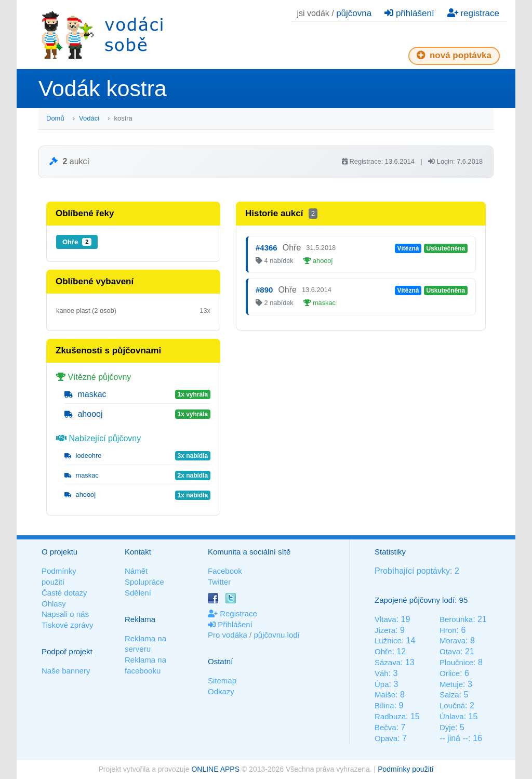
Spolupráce (144, 582)
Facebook (225, 571)
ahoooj (84, 414)
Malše (385, 695)
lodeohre (83, 455)
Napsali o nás (65, 614)
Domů (55, 118)
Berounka (456, 619)
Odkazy (221, 691)
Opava (386, 738)
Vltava (385, 619)
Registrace (232, 613)
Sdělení (138, 593)
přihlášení (409, 13)
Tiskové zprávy (67, 625)
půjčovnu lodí (276, 635)
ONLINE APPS (215, 769)
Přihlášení (230, 624)
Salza (449, 695)
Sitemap (222, 681)
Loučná (452, 705)
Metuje (451, 684)
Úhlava (452, 716)
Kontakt (138, 552)
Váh (382, 673)
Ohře (77, 242)
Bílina (384, 705)
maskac (85, 394)
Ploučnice (456, 662)
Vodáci (89, 118)
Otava (450, 651)
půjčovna (354, 13)
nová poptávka (454, 55)
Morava (453, 641)
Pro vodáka (228, 635)
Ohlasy (54, 604)
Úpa (382, 684)
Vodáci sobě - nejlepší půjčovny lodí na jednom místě (102, 35)
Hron (448, 630)
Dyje (447, 727)
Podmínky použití (405, 769)
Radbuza (390, 716)
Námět (136, 571)
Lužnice (388, 641)
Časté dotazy (64, 593)
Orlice (450, 673)
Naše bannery (66, 671)
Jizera (385, 630)
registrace (473, 13)
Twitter (219, 582)
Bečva (385, 727)
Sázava (388, 662)
